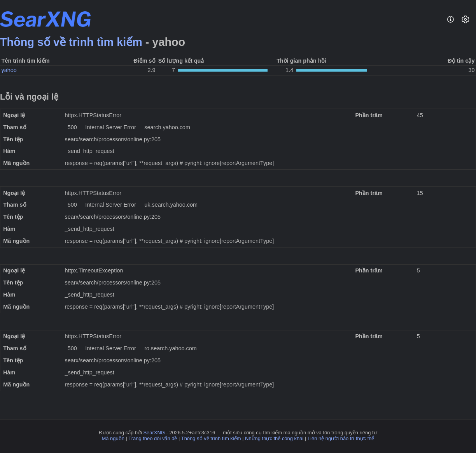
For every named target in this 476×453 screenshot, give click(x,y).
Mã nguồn (113, 438)
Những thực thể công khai (274, 438)
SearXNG (154, 433)
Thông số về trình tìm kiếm (71, 42)
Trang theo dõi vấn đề (153, 438)
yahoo (9, 70)
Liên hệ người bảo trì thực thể (341, 438)
